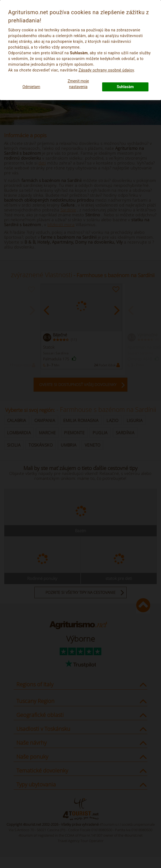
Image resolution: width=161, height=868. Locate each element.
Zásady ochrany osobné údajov (106, 70)
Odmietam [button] (31, 87)
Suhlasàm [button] (125, 87)
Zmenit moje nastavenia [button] (78, 84)
